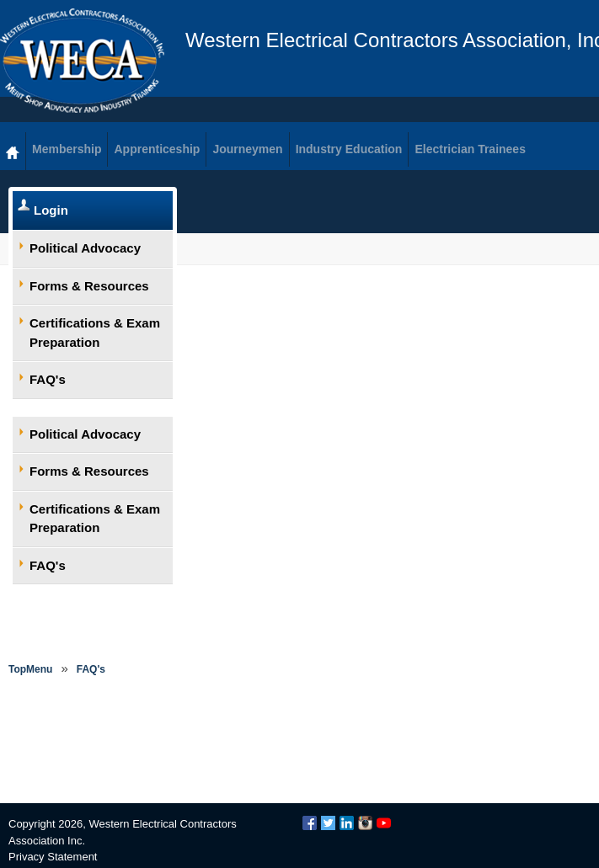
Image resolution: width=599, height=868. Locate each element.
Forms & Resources (89, 286)
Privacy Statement (53, 857)
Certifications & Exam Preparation (95, 333)
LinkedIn (347, 823)
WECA (82, 61)
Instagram (365, 823)
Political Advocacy (85, 248)
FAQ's (48, 379)
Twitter (328, 823)
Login (51, 210)
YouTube (384, 823)
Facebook (310, 823)
